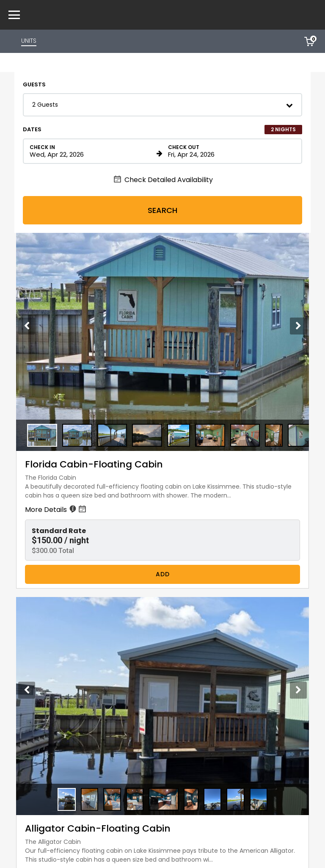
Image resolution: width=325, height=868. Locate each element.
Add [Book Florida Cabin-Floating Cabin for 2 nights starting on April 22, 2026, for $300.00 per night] (163, 574)
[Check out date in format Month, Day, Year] (230, 151)
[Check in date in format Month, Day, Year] (92, 151)
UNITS (29, 41)
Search (162, 210)
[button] (162, 105)
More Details (56, 510)
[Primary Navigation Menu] (14, 15)
